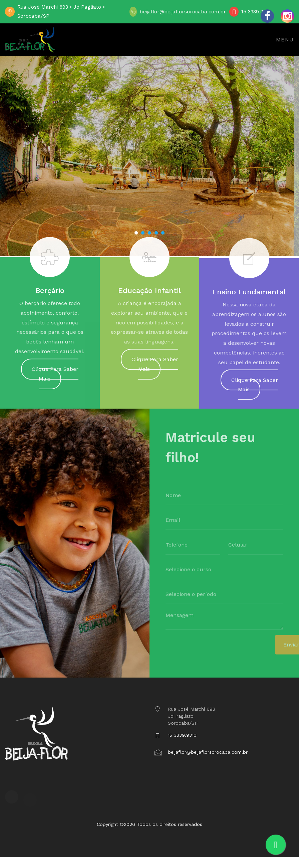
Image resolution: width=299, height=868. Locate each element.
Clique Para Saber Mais (55, 377)
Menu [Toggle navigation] (285, 40)
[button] (136, 233)
